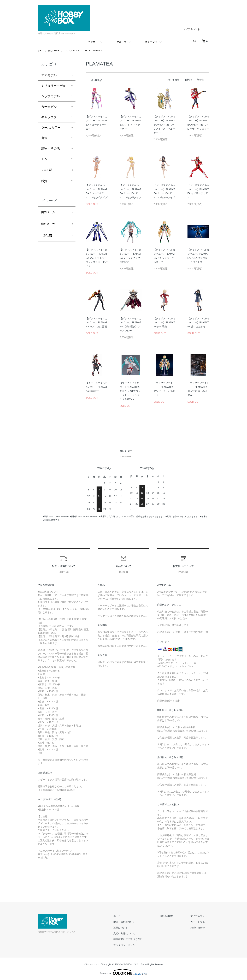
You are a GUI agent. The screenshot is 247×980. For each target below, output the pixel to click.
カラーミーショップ (92, 964)
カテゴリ (93, 42)
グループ (121, 42)
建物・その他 (50, 149)
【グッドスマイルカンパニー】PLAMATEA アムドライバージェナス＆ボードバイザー (97, 258)
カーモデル (49, 107)
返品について (126, 928)
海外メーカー (50, 226)
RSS (166, 916)
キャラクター (50, 117)
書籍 (44, 138)
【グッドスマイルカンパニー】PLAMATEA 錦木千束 (164, 323)
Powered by (123, 972)
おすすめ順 (173, 80)
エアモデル (49, 75)
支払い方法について (130, 934)
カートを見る (200, 922)
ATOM (174, 916)
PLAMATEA (101, 51)
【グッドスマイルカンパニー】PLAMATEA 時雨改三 (97, 387)
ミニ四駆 (47, 170)
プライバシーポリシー (131, 945)
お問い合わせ (200, 928)
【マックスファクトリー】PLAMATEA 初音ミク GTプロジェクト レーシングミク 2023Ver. (131, 391)
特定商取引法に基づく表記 (134, 939)
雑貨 (44, 182)
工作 (44, 159)
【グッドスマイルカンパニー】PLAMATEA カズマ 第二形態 (97, 323)
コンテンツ (151, 42)
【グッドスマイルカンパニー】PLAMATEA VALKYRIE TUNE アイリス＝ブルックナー (164, 125)
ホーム (41, 51)
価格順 (188, 80)
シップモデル (50, 96)
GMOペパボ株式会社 (135, 964)
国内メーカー (55, 51)
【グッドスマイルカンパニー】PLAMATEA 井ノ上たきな (198, 323)
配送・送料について (130, 922)
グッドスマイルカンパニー (78, 51)
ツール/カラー (51, 128)
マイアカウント (192, 29)
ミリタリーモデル (54, 86)
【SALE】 (48, 238)
